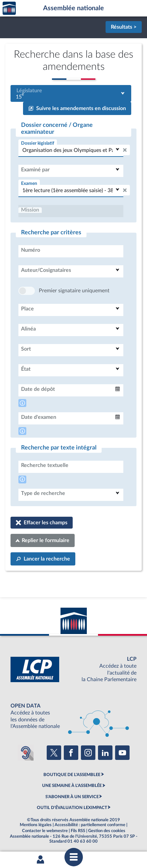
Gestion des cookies (107, 831)
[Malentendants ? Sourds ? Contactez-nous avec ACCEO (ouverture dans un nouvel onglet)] (26, 753)
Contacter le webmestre (45, 831)
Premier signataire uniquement (74, 291)
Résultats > (124, 27)
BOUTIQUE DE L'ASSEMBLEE (72, 775)
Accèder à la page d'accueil (9, 8)
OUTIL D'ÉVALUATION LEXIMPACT (72, 808)
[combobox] (71, 93)
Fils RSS (78, 831)
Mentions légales (36, 825)
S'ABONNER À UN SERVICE (72, 797)
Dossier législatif (38, 143)
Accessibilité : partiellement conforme (90, 825)
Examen (29, 183)
